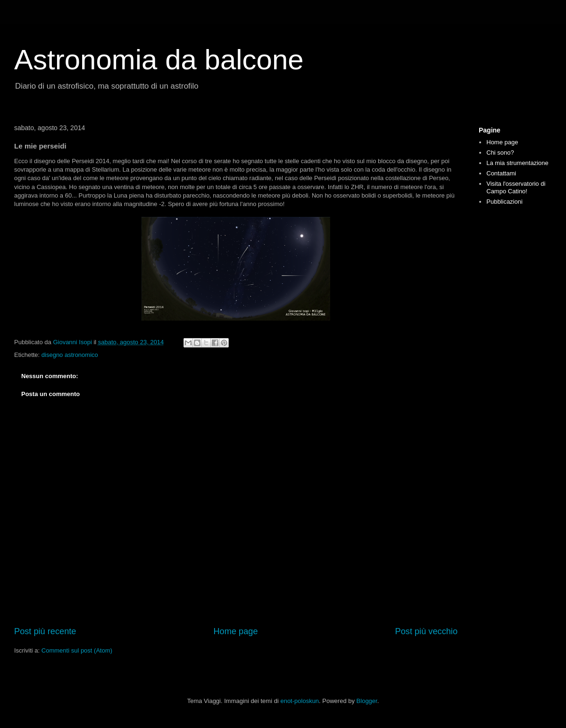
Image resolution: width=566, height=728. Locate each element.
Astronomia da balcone (159, 60)
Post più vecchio (426, 631)
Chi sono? (500, 153)
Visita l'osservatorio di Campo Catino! (516, 187)
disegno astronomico (70, 355)
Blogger (367, 701)
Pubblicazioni (504, 202)
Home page (235, 631)
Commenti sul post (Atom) (77, 650)
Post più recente (45, 631)
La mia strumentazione (517, 163)
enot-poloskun (300, 701)
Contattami (501, 173)
